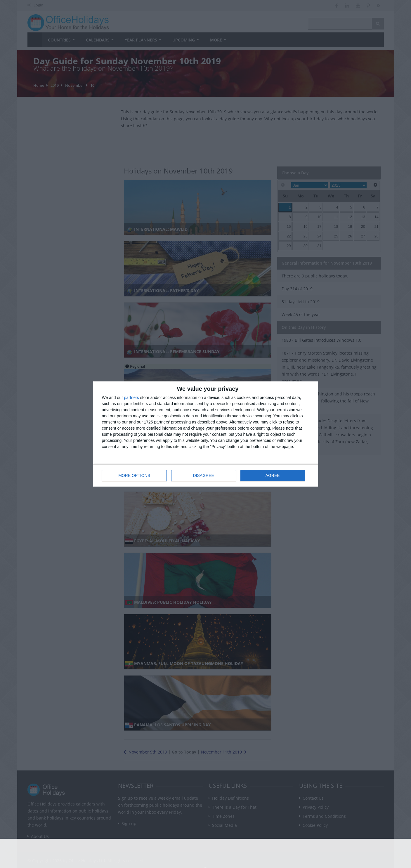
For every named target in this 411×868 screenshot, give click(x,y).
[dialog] (206, 434)
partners (132, 397)
